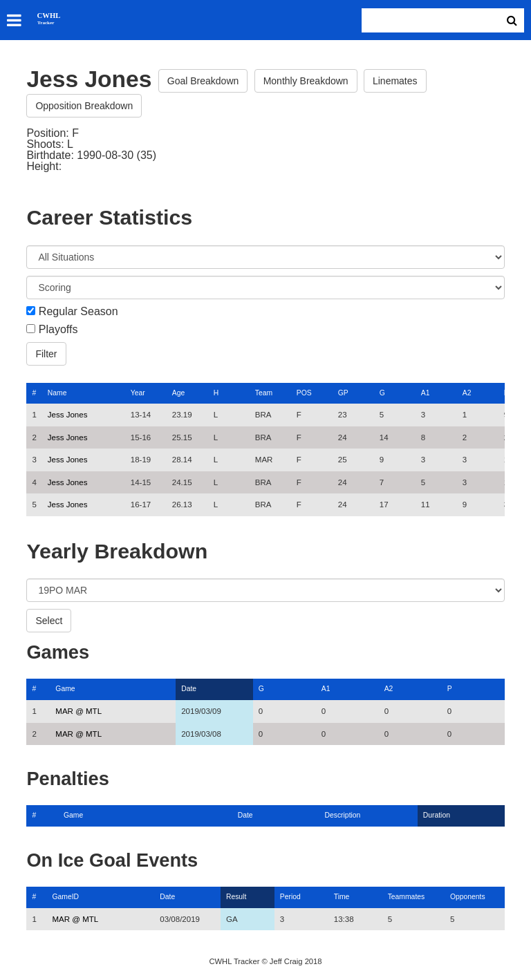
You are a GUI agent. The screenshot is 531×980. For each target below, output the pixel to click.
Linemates (395, 81)
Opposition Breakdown (84, 106)
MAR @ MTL (78, 711)
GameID (65, 897)
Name (57, 393)
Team (264, 393)
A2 (467, 393)
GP (343, 393)
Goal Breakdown (203, 81)
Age (178, 393)
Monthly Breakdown (306, 81)
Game (65, 689)
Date (189, 689)
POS (304, 393)
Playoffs (58, 330)
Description (343, 815)
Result (236, 897)
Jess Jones (68, 415)
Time (342, 897)
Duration (437, 815)
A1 (426, 393)
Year (138, 393)
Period (290, 897)
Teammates (407, 897)
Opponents (468, 897)
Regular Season (78, 312)
